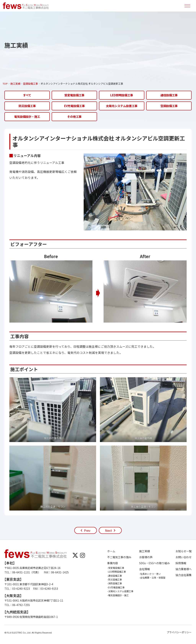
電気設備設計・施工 (27, 116)
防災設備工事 (27, 106)
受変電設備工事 (74, 95)
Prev (87, 530)
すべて (27, 95)
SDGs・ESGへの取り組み (154, 563)
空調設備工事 (169, 106)
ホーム (111, 551)
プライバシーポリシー (179, 632)
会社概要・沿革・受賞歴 (153, 578)
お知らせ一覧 (184, 551)
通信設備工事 (169, 95)
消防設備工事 (115, 583)
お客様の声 (146, 557)
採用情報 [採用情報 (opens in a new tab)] (181, 563)
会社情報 (145, 569)
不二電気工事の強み (119, 557)
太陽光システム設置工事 (122, 106)
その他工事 (74, 116)
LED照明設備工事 (122, 95)
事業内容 (113, 563)
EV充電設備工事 (74, 106)
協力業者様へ (184, 569)
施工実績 (145, 551)
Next (109, 530)
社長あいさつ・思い (150, 574)
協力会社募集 (184, 575)
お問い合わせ (184, 557)
